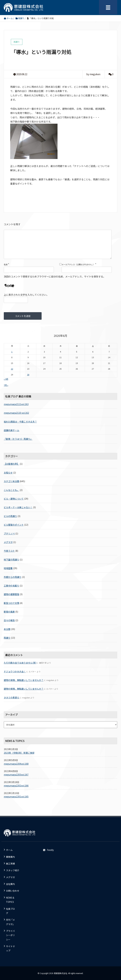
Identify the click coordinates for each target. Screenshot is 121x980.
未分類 (7, 629)
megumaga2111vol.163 (16, 404)
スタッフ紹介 (13, 870)
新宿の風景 (9, 612)
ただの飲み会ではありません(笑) (20, 663)
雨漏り (7, 638)
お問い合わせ (13, 891)
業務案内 (10, 857)
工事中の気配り (12, 586)
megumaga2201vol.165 (16, 797)
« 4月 (6, 379)
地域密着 (8, 568)
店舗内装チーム (12, 430)
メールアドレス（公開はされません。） (78, 264)
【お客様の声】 (12, 464)
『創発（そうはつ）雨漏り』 (18, 439)
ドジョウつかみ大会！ (15, 671)
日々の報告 (9, 620)
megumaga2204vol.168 (16, 764)
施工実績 (10, 864)
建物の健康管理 (12, 594)
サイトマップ (10, 948)
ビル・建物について (14, 499)
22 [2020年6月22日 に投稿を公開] (12, 369)
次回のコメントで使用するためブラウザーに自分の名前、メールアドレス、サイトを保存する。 (55, 276)
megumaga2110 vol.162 (16, 413)
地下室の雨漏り (12, 560)
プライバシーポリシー (10, 935)
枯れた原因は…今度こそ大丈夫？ (20, 422)
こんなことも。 (12, 490)
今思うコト (9, 551)
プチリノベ (9, 533)
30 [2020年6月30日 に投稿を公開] (28, 375)
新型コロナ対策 (12, 603)
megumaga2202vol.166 (16, 786)
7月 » (6, 385)
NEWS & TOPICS (10, 900)
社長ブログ (10, 911)
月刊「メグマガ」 (10, 922)
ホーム (9, 850)
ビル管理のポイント (14, 525)
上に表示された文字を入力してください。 (26, 295)
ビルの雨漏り (10, 516)
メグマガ (8, 542)
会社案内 (10, 884)
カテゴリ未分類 (12, 481)
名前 (6, 264)
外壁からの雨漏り (13, 577)
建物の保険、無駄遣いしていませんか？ (24, 680)
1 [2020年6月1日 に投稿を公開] (12, 352)
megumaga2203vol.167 (16, 775)
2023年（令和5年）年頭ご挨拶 (19, 753)
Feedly (48, 850)
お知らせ (8, 473)
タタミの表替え (12, 697)
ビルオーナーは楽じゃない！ (18, 507)
